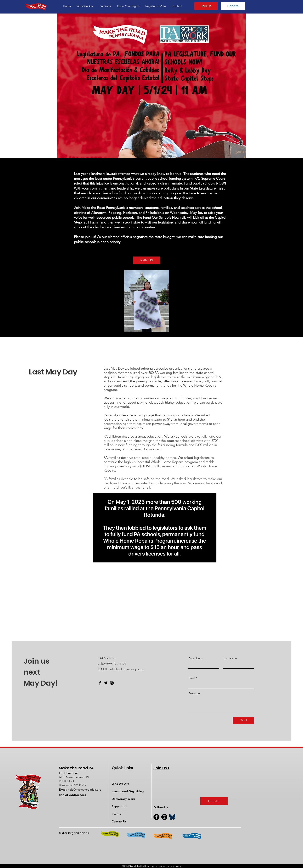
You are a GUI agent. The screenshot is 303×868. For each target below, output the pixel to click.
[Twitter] (106, 683)
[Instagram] (112, 683)
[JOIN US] (147, 260)
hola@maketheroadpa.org (126, 669)
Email (192, 678)
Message (194, 693)
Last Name (230, 658)
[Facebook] (100, 683)
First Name (195, 658)
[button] (85, 6)
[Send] (243, 720)
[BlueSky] (172, 817)
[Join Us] (206, 6)
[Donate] (233, 6)
